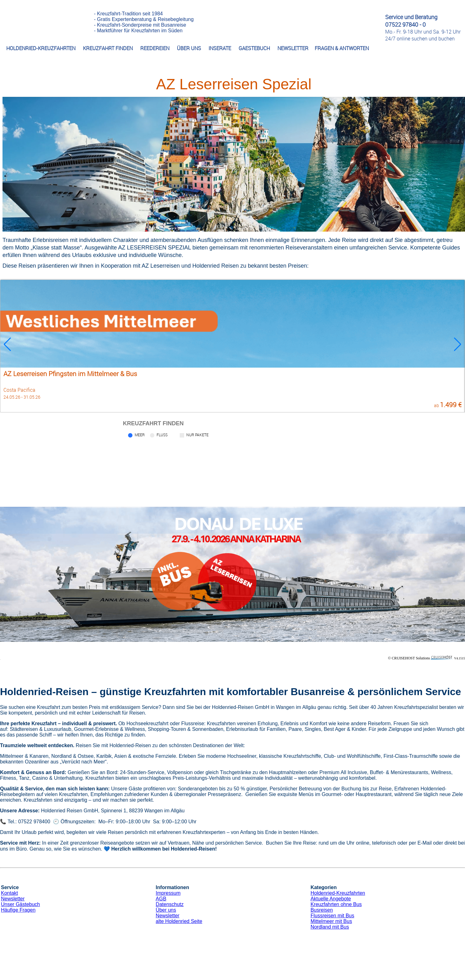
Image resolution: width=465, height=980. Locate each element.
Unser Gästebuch (21, 904)
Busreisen (322, 910)
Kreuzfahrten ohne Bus (336, 904)
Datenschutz (170, 904)
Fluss (162, 435)
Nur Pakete (197, 435)
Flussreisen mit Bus (333, 916)
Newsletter (13, 899)
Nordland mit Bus (330, 927)
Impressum (168, 893)
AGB (161, 899)
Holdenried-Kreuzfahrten (338, 893)
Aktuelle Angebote (331, 899)
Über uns (166, 910)
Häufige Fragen (18, 910)
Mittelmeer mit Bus (331, 921)
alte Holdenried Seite (179, 921)
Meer (140, 435)
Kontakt (9, 893)
